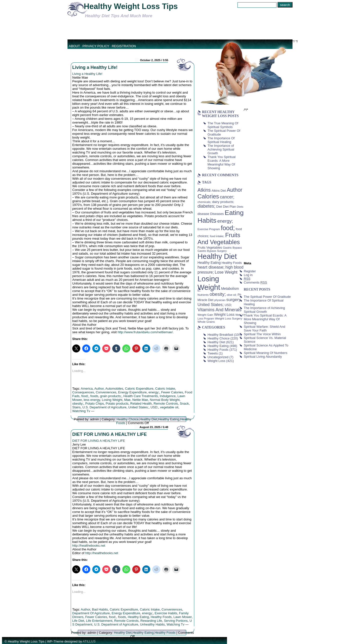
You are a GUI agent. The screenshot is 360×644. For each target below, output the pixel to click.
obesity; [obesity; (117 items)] (218, 294)
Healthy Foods (161, 617)
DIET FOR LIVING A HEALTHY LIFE (109, 434)
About (74, 46)
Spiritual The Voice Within (262, 334)
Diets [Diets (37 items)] (240, 207)
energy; (154, 392)
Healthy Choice (127, 419)
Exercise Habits (166, 613)
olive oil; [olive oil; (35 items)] (232, 295)
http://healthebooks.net (89, 546)
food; (85, 396)
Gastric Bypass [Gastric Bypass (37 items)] (232, 248)
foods (94, 396)
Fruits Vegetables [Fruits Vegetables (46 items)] (210, 248)
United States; (138, 407)
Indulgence (168, 396)
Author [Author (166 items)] (235, 190)
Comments (255, 282)
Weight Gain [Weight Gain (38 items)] (205, 315)
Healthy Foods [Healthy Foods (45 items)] (232, 263)
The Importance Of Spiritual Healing (221, 140)
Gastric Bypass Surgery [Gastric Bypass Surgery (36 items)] (212, 251)
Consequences (83, 392)
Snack (184, 403)
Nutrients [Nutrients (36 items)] (203, 295)
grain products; (111, 396)
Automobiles (114, 389)
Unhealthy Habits (152, 624)
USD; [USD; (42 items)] (228, 305)
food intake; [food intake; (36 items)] (217, 236)
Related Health (141, 403)
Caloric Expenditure (139, 389)
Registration (124, 46)
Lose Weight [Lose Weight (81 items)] (226, 272)
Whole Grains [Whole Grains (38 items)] (206, 322)
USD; (154, 407)
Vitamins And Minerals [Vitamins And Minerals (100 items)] (219, 310)
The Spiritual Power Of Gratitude (267, 297)
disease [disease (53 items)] (203, 214)
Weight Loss (216, 361)
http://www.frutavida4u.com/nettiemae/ (145, 332)
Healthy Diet (148, 419)
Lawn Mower (183, 617)
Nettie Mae (140, 400)
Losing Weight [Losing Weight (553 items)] (209, 283)
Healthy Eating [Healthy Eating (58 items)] (209, 263)
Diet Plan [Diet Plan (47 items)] (229, 207)
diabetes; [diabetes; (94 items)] (206, 206)
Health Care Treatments (141, 396)
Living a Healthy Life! (95, 67)
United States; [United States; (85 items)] (211, 305)
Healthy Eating (169, 419)
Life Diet (78, 621)
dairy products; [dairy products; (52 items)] (223, 202)
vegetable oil (169, 407)
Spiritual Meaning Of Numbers (265, 353)
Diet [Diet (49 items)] (219, 207)
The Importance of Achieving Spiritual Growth (221, 149)
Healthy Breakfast (220, 335)
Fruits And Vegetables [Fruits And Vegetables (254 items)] (219, 239)
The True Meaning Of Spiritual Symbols (223, 125)
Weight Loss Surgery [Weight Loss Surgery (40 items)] (229, 318)
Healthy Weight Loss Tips (131, 6)
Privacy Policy (96, 46)
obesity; (78, 403)
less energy (92, 400)
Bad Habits (100, 609)
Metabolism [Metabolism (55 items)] (230, 289)
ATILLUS (89, 641)
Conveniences (106, 392)
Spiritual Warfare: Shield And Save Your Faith (264, 328)
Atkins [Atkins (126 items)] (204, 190)
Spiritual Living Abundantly (263, 357)
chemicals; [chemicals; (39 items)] (204, 202)
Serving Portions (176, 621)
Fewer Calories (172, 392)
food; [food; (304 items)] (228, 228)
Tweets (213, 353)
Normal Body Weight (165, 400)
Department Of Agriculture (91, 613)
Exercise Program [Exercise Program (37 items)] (209, 229)
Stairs (76, 407)
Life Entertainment (99, 621)
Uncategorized (218, 357)
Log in (248, 275)
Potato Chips (94, 403)
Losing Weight (112, 400)
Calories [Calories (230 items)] (208, 196)
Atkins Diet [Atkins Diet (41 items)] (219, 191)
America (87, 389)
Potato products (117, 403)
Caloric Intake (165, 389)
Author (99, 389)
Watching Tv (81, 411)
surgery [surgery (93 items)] (233, 300)
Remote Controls (166, 403)
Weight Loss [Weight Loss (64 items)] (224, 315)
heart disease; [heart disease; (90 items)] (211, 267)
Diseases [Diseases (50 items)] (217, 214)
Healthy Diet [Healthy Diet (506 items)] (217, 256)
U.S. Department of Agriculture (104, 407)
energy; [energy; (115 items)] (225, 221)
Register (250, 271)
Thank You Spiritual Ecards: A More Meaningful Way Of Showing (221, 162)
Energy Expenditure (132, 392)
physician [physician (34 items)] (220, 300)
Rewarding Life (151, 621)
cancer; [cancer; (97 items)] (227, 197)
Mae (127, 400)
